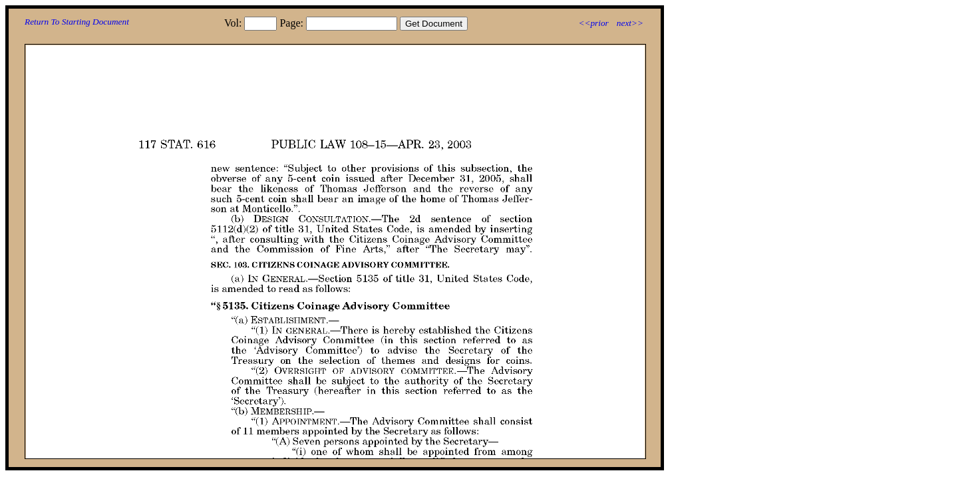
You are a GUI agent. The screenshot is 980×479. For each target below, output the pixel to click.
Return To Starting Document (77, 22)
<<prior (593, 23)
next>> (630, 23)
